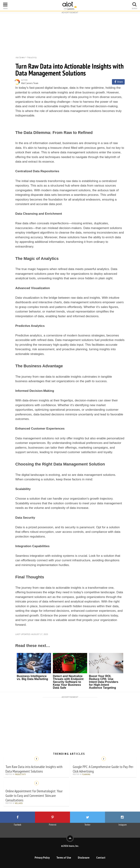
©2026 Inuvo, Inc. (70, 846)
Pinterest (53, 825)
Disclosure (84, 857)
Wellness (19, 803)
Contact (101, 857)
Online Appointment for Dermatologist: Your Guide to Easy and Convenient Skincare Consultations (34, 796)
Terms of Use (64, 857)
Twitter (87, 825)
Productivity (32, 57)
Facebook (17, 825)
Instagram (123, 825)
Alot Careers (20, 57)
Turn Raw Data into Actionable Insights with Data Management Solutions (34, 769)
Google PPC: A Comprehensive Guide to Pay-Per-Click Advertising (103, 769)
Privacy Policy (42, 857)
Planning (86, 774)
